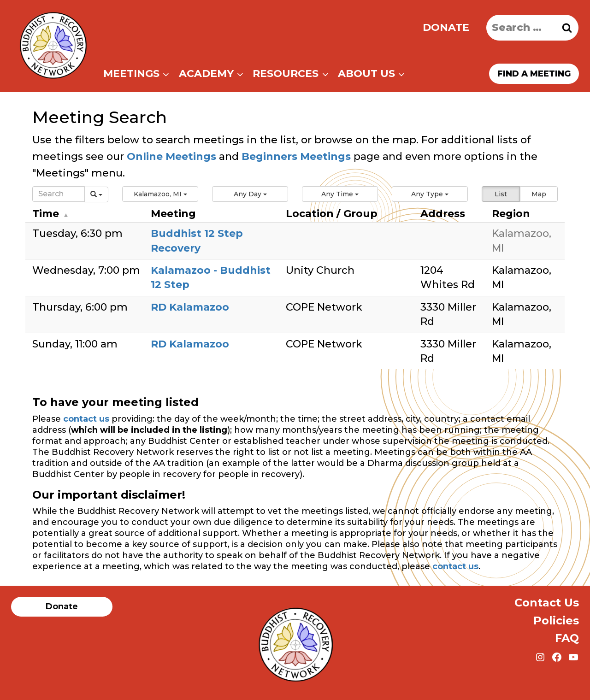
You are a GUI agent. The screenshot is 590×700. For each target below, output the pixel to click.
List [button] (501, 194)
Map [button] (539, 194)
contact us (86, 419)
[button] (160, 194)
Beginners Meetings (295, 156)
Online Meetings (171, 156)
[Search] (59, 194)
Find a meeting (534, 74)
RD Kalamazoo (190, 307)
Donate (446, 27)
